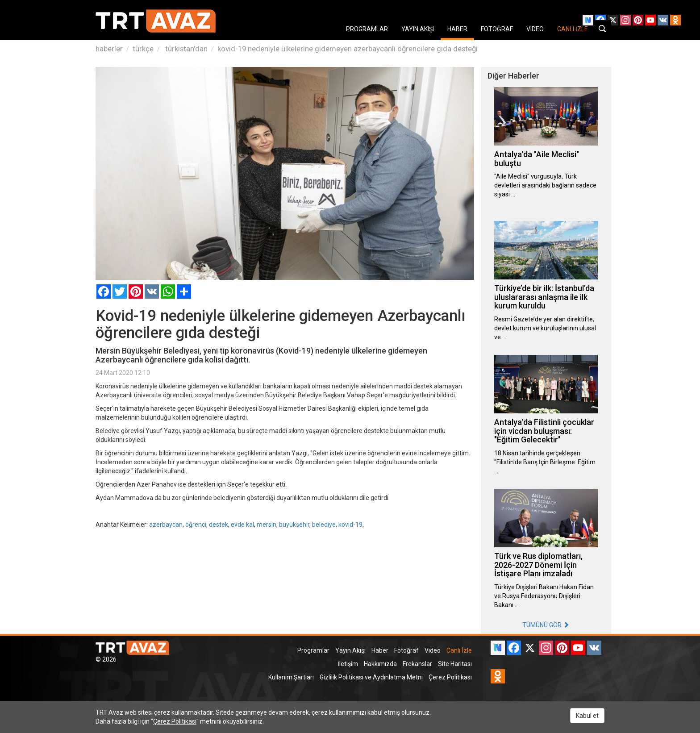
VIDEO (535, 29)
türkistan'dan (185, 49)
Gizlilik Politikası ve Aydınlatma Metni (371, 677)
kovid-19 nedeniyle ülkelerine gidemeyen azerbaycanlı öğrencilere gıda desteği (348, 49)
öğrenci (196, 525)
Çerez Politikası (450, 677)
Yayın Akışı (350, 650)
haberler (109, 49)
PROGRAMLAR (367, 29)
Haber (380, 650)
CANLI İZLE (573, 29)
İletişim (348, 664)
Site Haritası (455, 664)
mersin (267, 525)
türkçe (143, 49)
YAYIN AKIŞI (418, 29)
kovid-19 (350, 525)
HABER (457, 29)
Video (433, 650)
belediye (324, 525)
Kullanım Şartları (291, 677)
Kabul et (587, 716)
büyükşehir (294, 525)
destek (219, 525)
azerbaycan (166, 525)
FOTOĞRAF (497, 29)
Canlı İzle (459, 650)
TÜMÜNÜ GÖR (546, 625)
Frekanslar (417, 664)
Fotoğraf (406, 650)
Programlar (313, 650)
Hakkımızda (380, 664)
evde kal (242, 525)
